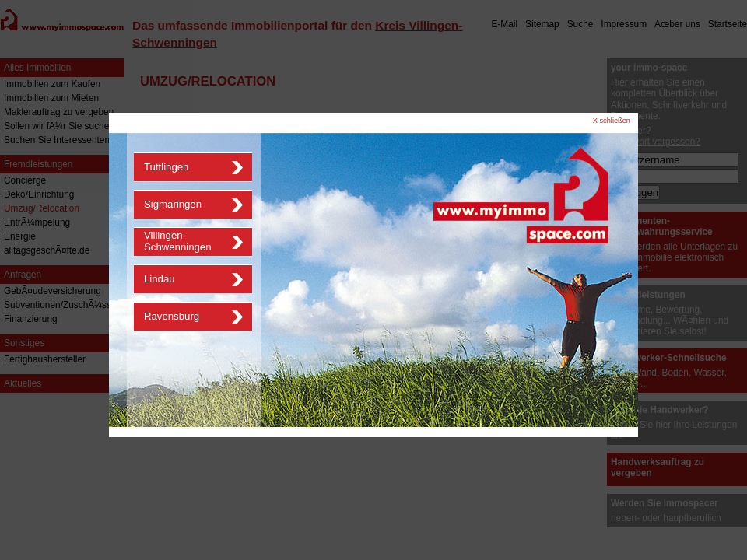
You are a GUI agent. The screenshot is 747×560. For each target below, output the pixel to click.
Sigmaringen (173, 204)
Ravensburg (172, 316)
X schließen (612, 121)
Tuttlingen (166, 167)
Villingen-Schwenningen (178, 241)
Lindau (160, 279)
